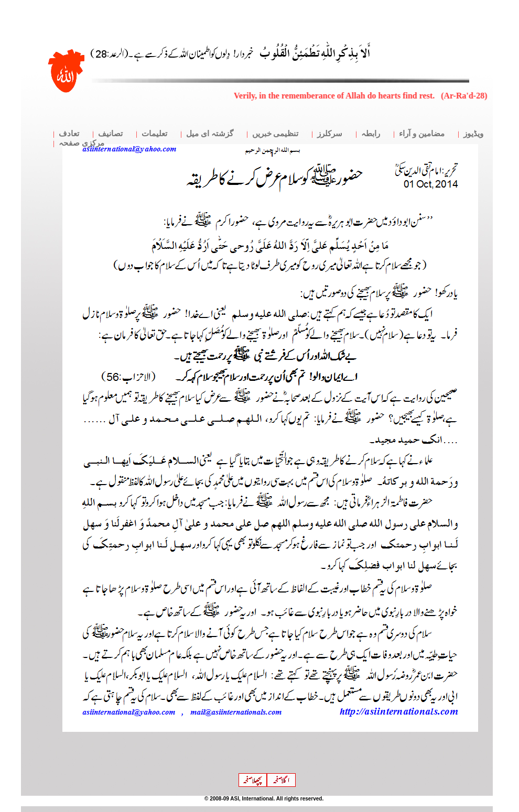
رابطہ (371, 134)
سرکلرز (330, 134)
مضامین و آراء (422, 134)
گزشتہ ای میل (210, 134)
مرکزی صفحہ (82, 143)
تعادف (69, 134)
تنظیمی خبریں (275, 134)
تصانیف (110, 134)
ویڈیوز (473, 134)
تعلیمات (154, 134)
